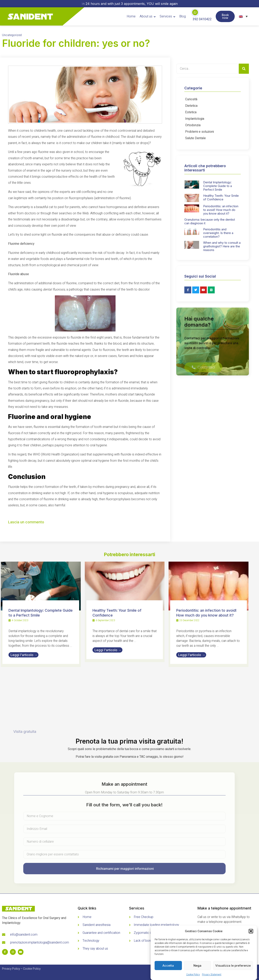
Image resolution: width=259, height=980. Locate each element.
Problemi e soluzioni (200, 132)
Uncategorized (12, 35)
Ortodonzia (193, 125)
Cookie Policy (193, 975)
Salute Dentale (195, 138)
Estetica (191, 112)
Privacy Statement (212, 975)
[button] (251, 931)
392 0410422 (202, 19)
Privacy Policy (11, 969)
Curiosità (191, 99)
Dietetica (191, 106)
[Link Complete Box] (41, 614)
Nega (197, 966)
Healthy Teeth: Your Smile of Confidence (221, 197)
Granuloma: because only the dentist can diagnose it (210, 221)
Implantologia (195, 119)
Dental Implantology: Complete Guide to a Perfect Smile (218, 186)
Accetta (168, 966)
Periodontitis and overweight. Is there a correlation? (218, 233)
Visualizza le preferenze (233, 966)
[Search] (244, 69)
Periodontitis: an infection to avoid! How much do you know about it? (221, 210)
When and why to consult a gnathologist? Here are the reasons (222, 246)
